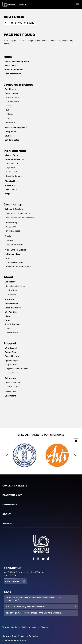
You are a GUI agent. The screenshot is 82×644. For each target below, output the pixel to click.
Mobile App (10, 185)
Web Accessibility (13, 74)
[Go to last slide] (7, 455)
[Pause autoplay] (76, 441)
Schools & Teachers (14, 209)
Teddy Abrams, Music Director (16, 286)
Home (6, 23)
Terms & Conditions (14, 70)
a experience (14, 640)
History (8, 316)
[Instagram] (38, 559)
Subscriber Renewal (13, 102)
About (8, 258)
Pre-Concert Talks (12, 172)
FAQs (7, 194)
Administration (12, 304)
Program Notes (11, 168)
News (7, 320)
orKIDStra (9, 240)
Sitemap (45, 627)
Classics (9, 106)
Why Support (11, 348)
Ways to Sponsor (12, 365)
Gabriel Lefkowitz (12, 290)
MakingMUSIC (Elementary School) (18, 213)
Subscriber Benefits (13, 98)
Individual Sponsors (13, 373)
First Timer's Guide (12, 164)
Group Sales (11, 132)
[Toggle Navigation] (77, 4)
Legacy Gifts (10, 392)
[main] (41, 214)
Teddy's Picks (10, 122)
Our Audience (11, 312)
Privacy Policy (11, 65)
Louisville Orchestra (15, 5)
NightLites (9, 114)
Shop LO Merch (12, 181)
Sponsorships (11, 360)
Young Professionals (13, 382)
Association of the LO (13, 386)
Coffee (8, 110)
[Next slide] (75, 455)
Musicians (10, 299)
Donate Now (10, 352)
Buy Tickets (10, 89)
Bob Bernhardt (11, 294)
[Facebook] (34, 559)
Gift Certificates (12, 140)
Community (13, 204)
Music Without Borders (16, 250)
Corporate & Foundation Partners (17, 369)
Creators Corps (12, 223)
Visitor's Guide (12, 155)
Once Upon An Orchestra (14, 245)
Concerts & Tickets (18, 84)
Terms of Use (8, 627)
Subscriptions (11, 93)
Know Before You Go (14, 159)
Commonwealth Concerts (15, 262)
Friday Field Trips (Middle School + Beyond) (20, 217)
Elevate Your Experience (14, 176)
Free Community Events (16, 128)
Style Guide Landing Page (17, 61)
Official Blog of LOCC (13, 231)
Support (10, 343)
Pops (8, 118)
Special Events (12, 356)
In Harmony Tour (12, 254)
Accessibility (11, 189)
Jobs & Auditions (13, 324)
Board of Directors (13, 308)
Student (9, 136)
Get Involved (11, 378)
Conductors (10, 282)
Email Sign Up (15, 581)
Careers (9, 328)
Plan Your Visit (15, 151)
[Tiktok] (48, 559)
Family (8, 236)
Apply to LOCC (11, 227)
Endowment (10, 396)
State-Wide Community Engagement (18, 266)
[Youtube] (43, 559)
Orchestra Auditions (13, 333)
